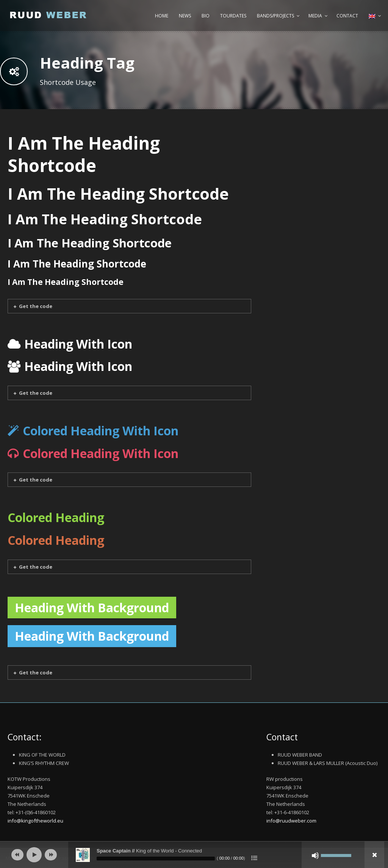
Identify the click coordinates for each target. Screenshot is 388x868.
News (185, 16)
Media (315, 16)
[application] (194, 855)
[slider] (156, 859)
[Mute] (315, 855)
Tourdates (233, 16)
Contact (347, 16)
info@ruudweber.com (291, 821)
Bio (206, 16)
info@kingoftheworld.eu (35, 821)
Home (162, 16)
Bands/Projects (275, 16)
